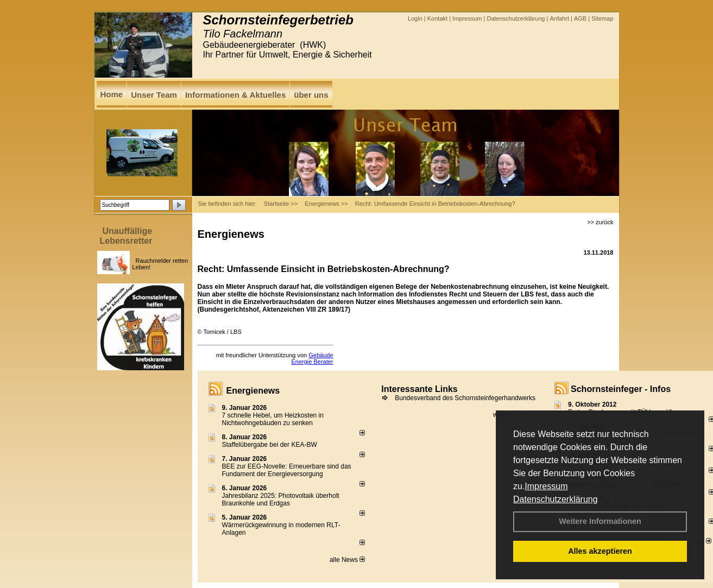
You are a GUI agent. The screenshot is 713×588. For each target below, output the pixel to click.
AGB (580, 18)
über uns (311, 95)
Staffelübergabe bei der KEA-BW (270, 445)
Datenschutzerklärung (556, 499)
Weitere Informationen (600, 521)
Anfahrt (559, 18)
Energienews (253, 391)
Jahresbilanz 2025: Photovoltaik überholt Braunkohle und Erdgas (281, 500)
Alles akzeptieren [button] (600, 551)
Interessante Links (419, 389)
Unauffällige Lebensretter (126, 236)
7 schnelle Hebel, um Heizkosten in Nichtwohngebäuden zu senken (273, 419)
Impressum (546, 486)
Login (415, 18)
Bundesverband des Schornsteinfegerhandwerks (465, 398)
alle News (347, 560)
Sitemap (602, 18)
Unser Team (154, 95)
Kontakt (437, 18)
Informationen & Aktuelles (235, 95)
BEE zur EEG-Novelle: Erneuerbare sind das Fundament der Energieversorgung (287, 470)
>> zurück (600, 222)
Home (112, 94)
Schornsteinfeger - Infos (621, 389)
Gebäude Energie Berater (312, 358)
